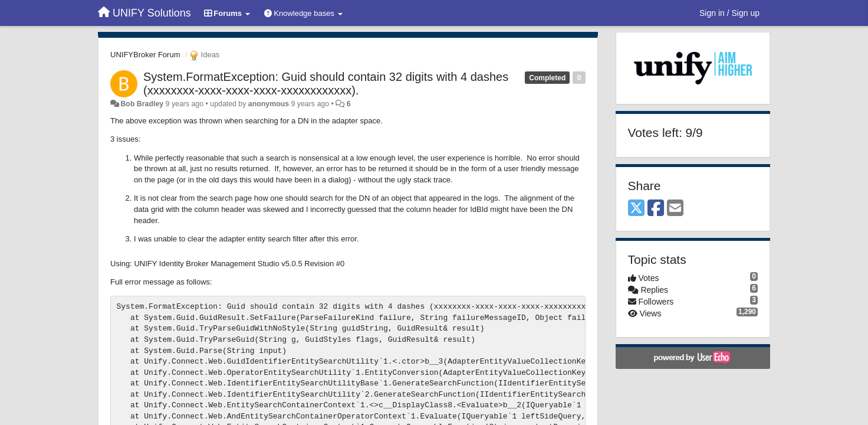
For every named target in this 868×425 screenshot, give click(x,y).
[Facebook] (656, 209)
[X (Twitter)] (636, 209)
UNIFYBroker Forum (145, 55)
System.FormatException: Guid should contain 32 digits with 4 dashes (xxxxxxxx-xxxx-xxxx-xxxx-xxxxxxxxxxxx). (326, 84)
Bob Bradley (142, 104)
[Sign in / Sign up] (729, 13)
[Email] (675, 209)
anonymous (269, 104)
